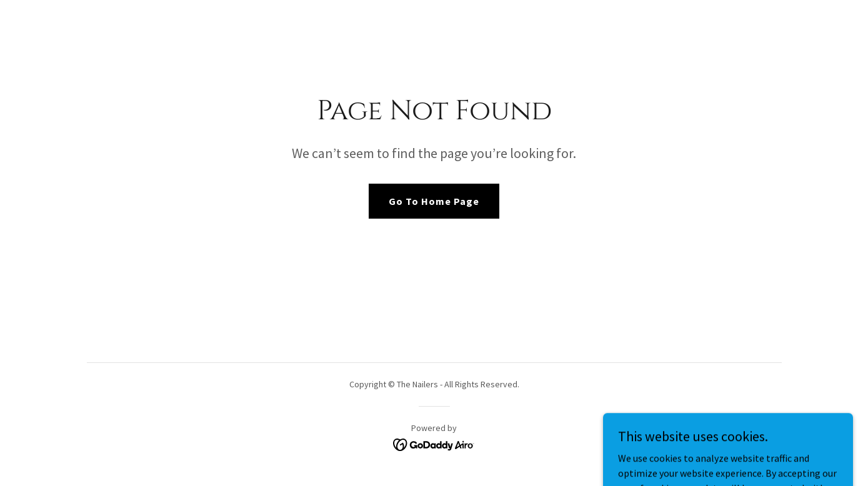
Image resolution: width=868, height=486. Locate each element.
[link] (434, 444)
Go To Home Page (434, 201)
